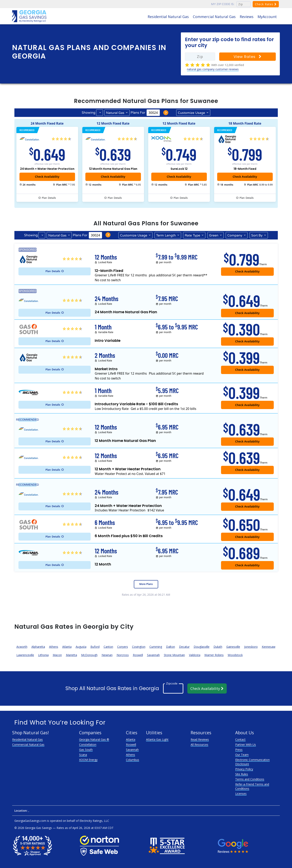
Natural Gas (115, 113)
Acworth (22, 647)
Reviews (247, 17)
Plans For (138, 113)
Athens (54, 647)
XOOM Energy (88, 760)
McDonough (89, 655)
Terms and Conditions (250, 779)
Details (49, 198)
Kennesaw (269, 647)
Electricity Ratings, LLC (94, 821)
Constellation (88, 745)
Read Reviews (200, 739)
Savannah (153, 655)
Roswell (138, 655)
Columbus (133, 760)
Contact (240, 739)
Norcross (123, 655)
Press (239, 750)
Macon (57, 655)
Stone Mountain (174, 655)
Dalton (171, 647)
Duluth (218, 647)
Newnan (107, 655)
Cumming (156, 647)
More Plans (146, 584)
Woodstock (235, 655)
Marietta (71, 655)
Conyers (123, 647)
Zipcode (172, 683)
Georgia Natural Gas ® (94, 739)
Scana (83, 755)
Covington (139, 647)
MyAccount (267, 17)
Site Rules (242, 774)
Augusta (81, 647)
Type (192, 235)
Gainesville (233, 647)
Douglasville (202, 647)
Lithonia (43, 655)
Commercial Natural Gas (214, 17)
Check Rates (266, 4)
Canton (108, 647)
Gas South (86, 750)
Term (166, 235)
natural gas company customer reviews (213, 69)
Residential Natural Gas (168, 17)
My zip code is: (223, 4)
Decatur (184, 647)
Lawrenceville (25, 655)
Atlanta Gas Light (157, 739)
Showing (89, 113)
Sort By (257, 235)
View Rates (248, 57)
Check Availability (179, 177)
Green (214, 235)
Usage (191, 113)
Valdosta (195, 655)
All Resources (199, 745)
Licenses (241, 794)
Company (235, 235)
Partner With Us (246, 745)
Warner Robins (214, 655)
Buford (95, 647)
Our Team (242, 755)
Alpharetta (38, 647)
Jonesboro (251, 647)
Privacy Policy (244, 769)
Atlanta (67, 647)
